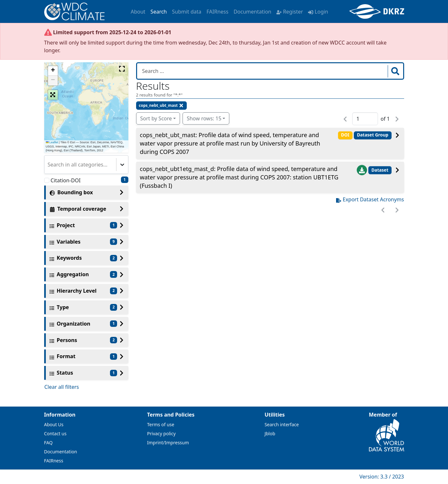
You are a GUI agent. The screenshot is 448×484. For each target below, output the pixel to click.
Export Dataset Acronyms (370, 199)
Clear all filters (62, 387)
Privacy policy (161, 434)
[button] (53, 71)
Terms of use (161, 424)
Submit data (187, 12)
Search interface (282, 424)
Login (318, 12)
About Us (54, 424)
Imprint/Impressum (168, 443)
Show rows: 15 (204, 118)
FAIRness (217, 12)
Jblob (270, 434)
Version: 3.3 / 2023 (382, 477)
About (138, 12)
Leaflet (52, 142)
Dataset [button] (380, 170)
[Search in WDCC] (263, 71)
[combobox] (48, 165)
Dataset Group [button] (373, 135)
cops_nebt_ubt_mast (161, 105)
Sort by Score (156, 118)
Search (159, 12)
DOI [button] (345, 135)
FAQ (49, 443)
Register (290, 12)
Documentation (252, 12)
